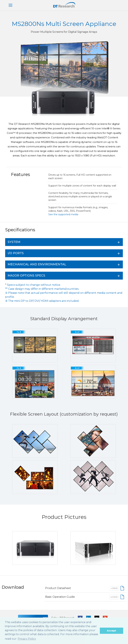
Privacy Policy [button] (27, 639)
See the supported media (63, 214)
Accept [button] (111, 631)
